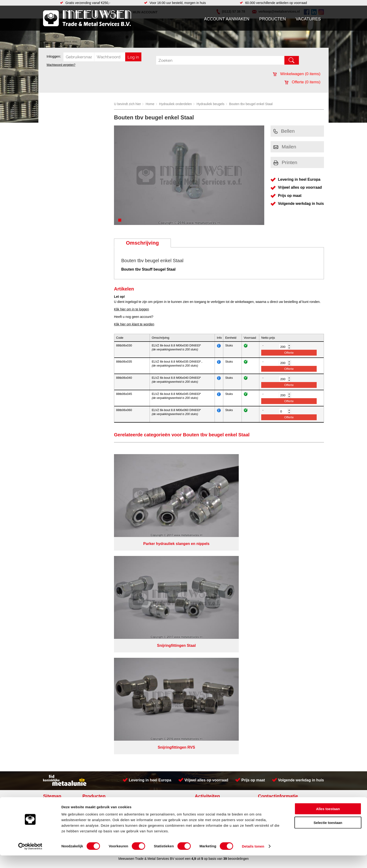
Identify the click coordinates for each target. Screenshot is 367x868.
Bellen (284, 131)
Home (150, 104)
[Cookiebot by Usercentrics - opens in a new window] (30, 859)
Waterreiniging (144, 594)
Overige (140, 598)
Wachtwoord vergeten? (61, 65)
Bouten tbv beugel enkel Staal (251, 104)
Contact (51, 589)
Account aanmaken (227, 19)
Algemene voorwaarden (233, 608)
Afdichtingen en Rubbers (152, 566)
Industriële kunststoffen (103, 598)
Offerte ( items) (303, 82)
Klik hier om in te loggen (131, 309)
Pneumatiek (94, 584)
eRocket (229, 614)
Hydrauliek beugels (211, 104)
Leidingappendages (148, 575)
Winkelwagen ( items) (297, 74)
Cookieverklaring (269, 608)
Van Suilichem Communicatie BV (170, 614)
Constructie (205, 566)
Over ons (171, 608)
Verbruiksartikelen (99, 589)
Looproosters (143, 580)
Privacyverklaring (196, 608)
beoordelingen (238, 621)
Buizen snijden (208, 598)
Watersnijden (207, 575)
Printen (285, 162)
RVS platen (205, 570)
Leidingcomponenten (101, 580)
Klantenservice (56, 580)
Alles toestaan (328, 821)
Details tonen (253, 859)
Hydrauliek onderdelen (176, 104)
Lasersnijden (206, 594)
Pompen (140, 584)
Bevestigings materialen (103, 570)
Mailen (285, 147)
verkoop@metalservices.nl (295, 578)
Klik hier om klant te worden (134, 324)
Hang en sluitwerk (147, 570)
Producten (272, 19)
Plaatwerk (204, 584)
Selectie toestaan (328, 835)
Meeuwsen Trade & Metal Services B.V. (130, 608)
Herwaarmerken (209, 580)
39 (225, 621)
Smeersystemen (97, 594)
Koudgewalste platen (212, 589)
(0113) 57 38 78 (287, 574)
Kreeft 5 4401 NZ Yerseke (294, 569)
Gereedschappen (146, 589)
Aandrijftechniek (97, 566)
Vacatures (308, 19)
